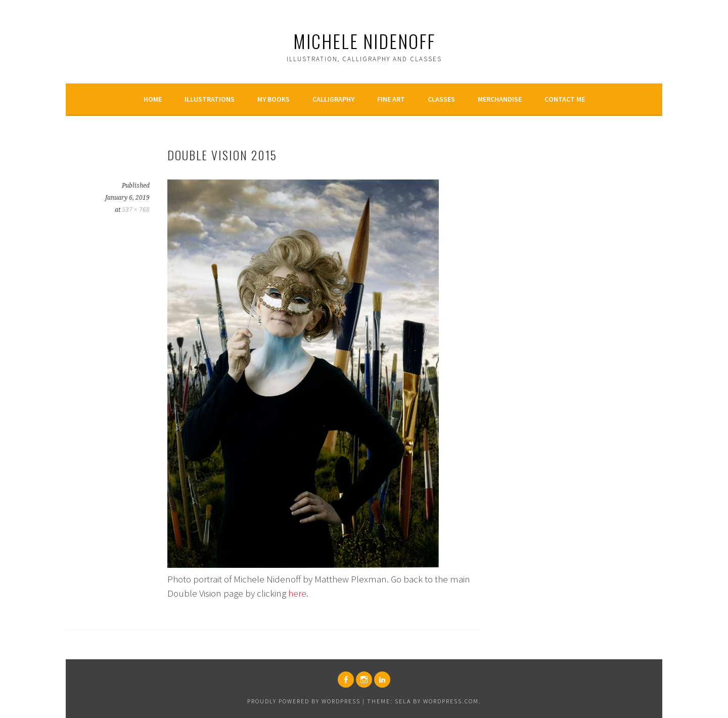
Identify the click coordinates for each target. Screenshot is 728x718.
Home (153, 99)
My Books (274, 99)
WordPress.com (451, 701)
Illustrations (210, 99)
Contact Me (565, 99)
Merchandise (500, 99)
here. (298, 593)
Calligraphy (333, 99)
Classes (441, 99)
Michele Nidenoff (364, 41)
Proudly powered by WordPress (304, 701)
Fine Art (391, 99)
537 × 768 (136, 210)
